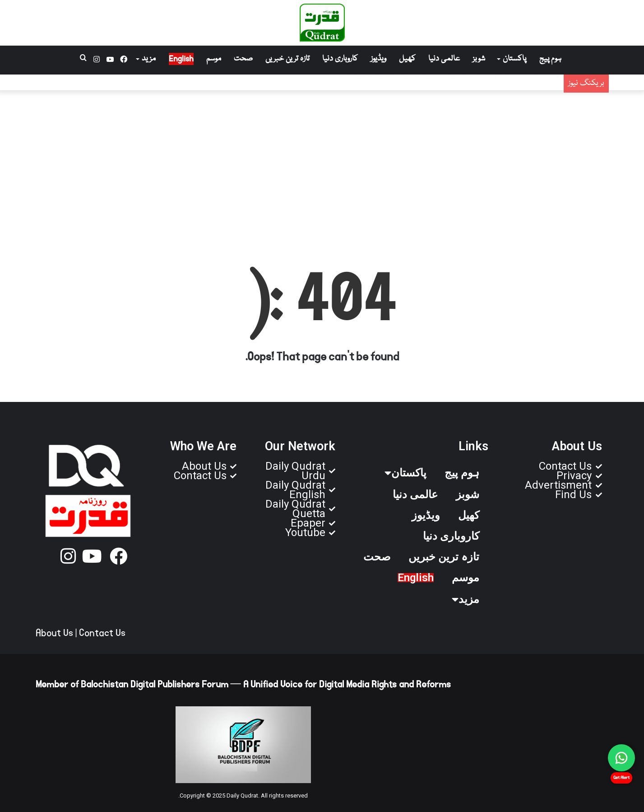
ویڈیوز (378, 59)
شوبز (479, 59)
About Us (54, 633)
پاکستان (514, 59)
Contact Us (102, 633)
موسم (214, 59)
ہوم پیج (550, 59)
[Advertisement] (322, 163)
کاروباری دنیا (340, 59)
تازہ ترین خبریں (287, 59)
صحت (243, 59)
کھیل (407, 59)
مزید (149, 59)
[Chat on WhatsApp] (621, 758)
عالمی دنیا (444, 59)
